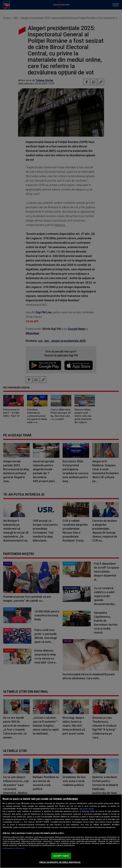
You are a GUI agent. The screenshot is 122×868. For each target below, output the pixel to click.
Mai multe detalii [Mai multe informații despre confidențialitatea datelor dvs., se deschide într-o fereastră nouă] (86, 809)
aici (21, 822)
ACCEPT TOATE (61, 856)
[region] (61, 831)
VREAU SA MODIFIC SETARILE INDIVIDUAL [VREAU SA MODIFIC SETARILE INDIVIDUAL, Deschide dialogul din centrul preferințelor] (60, 862)
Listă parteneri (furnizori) (14, 848)
